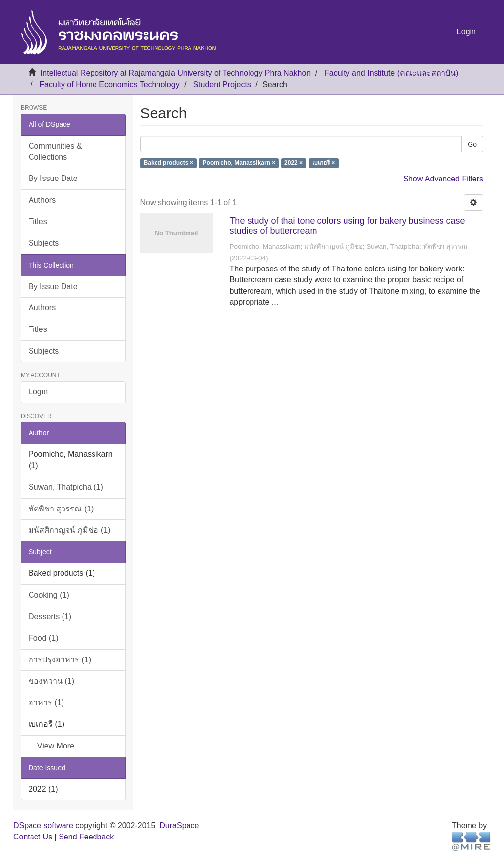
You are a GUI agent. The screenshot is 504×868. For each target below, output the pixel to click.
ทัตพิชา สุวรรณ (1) (61, 509)
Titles (38, 222)
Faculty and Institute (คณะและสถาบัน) (391, 73)
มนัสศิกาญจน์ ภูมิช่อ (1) (69, 530)
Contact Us (33, 837)
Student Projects (222, 84)
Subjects (44, 243)
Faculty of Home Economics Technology (109, 84)
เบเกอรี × (323, 163)
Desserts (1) (50, 616)
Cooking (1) (49, 595)
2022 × (294, 163)
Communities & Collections (55, 151)
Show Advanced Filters (443, 179)
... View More (51, 746)
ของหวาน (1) (51, 681)
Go (472, 144)
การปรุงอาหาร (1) (60, 660)
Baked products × (169, 163)
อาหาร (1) (46, 703)
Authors (42, 200)
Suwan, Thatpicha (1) (66, 487)
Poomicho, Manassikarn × (239, 163)
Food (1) (43, 638)
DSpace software (43, 825)
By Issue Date (53, 178)
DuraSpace (179, 825)
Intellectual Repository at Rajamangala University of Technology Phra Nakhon (175, 73)
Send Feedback (86, 837)
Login (38, 392)
